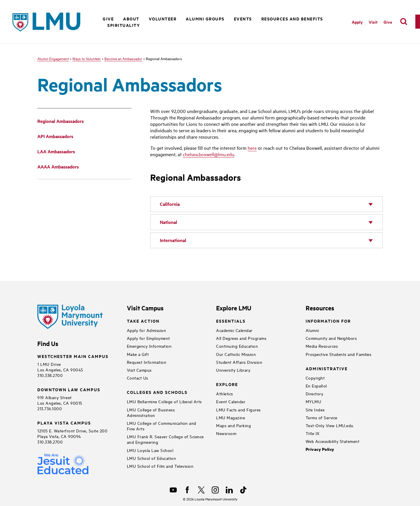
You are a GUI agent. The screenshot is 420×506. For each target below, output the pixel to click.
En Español (316, 386)
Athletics (225, 393)
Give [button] (108, 19)
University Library (233, 370)
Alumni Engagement (53, 58)
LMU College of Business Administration (151, 412)
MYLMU (314, 401)
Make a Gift (138, 354)
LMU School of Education (152, 458)
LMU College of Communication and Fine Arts (162, 426)
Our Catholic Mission (236, 354)
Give (388, 22)
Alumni (312, 330)
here (252, 148)
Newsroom (226, 433)
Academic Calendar (234, 330)
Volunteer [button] (163, 19)
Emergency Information (149, 346)
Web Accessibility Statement (333, 441)
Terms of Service (322, 417)
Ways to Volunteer (87, 58)
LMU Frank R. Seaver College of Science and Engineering (165, 439)
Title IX (313, 433)
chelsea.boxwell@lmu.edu (209, 154)
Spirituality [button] (124, 25)
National (168, 222)
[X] (201, 490)
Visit (373, 22)
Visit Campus (139, 370)
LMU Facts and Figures (238, 410)
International (173, 240)
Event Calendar (231, 401)
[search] (404, 22)
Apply (357, 22)
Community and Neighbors (331, 338)
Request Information (147, 362)
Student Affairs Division (239, 362)
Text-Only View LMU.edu (330, 425)
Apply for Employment (148, 338)
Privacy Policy (320, 449)
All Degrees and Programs (241, 338)
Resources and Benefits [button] (292, 19)
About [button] (131, 19)
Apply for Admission (147, 330)
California (170, 204)
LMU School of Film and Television (160, 466)
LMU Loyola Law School (150, 450)
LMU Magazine (231, 417)
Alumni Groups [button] (205, 19)
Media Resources (322, 346)
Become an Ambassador (123, 58)
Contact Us (138, 378)
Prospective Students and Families (339, 354)
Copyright (315, 378)
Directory (315, 393)
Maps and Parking (233, 425)
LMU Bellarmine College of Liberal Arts (164, 401)
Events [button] (243, 19)
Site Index (315, 410)
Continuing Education (237, 346)
